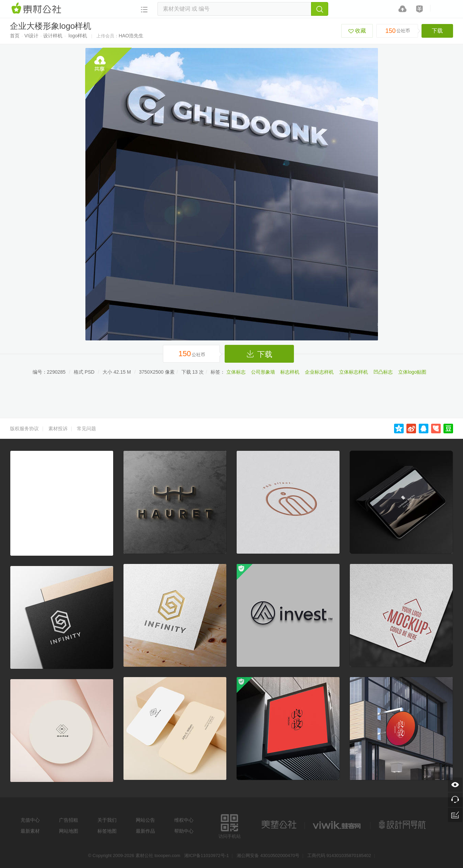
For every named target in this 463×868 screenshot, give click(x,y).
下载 (437, 31)
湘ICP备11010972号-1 (206, 855)
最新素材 (30, 831)
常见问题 (86, 429)
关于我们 (107, 820)
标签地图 (107, 831)
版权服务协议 (24, 429)
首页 (15, 36)
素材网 (37, 9)
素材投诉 (58, 429)
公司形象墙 (263, 372)
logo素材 (337, 825)
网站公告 (145, 820)
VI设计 (31, 36)
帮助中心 (184, 831)
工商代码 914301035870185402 (339, 855)
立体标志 (236, 372)
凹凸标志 (383, 372)
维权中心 (184, 820)
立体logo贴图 (412, 372)
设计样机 (53, 36)
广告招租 (69, 820)
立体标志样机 (354, 372)
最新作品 (145, 831)
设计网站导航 (403, 825)
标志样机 (290, 372)
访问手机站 (230, 825)
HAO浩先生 (131, 36)
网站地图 (69, 831)
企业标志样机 (319, 372)
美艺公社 (279, 825)
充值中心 (30, 820)
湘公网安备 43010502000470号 (268, 855)
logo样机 (78, 36)
